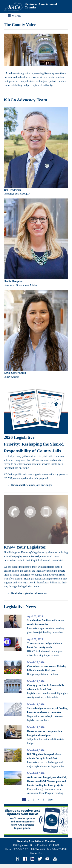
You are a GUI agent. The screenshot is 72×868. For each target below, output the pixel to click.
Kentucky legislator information (29, 593)
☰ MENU (15, 16)
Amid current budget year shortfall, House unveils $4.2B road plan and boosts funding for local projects (47, 781)
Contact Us (36, 853)
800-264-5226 (37, 849)
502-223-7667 (20, 849)
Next (51, 800)
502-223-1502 (60, 849)
